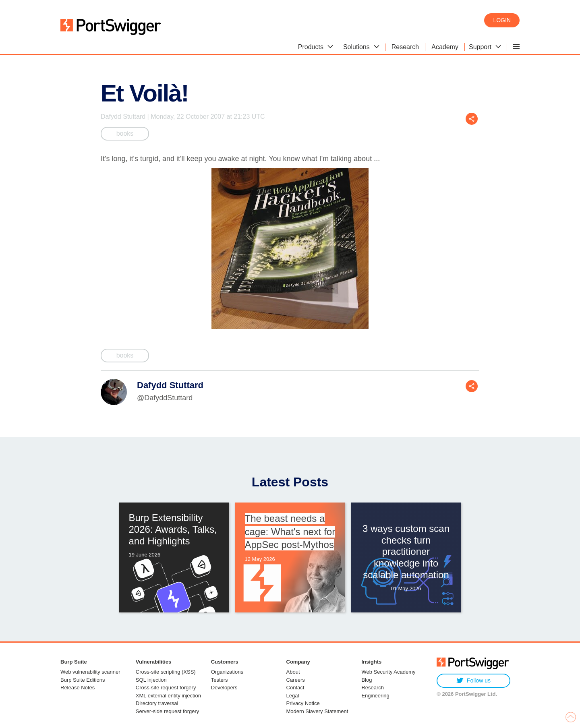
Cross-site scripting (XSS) (166, 672)
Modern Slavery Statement (317, 711)
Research (373, 688)
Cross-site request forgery (166, 688)
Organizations (227, 672)
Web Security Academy (388, 672)
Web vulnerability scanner (90, 672)
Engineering (375, 696)
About (293, 672)
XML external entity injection (168, 696)
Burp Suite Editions (83, 680)
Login (502, 20)
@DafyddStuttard (165, 398)
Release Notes (78, 688)
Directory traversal (157, 703)
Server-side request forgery (168, 711)
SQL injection (151, 680)
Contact (295, 688)
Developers (224, 688)
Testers (220, 680)
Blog (367, 680)
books (125, 133)
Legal (293, 696)
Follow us (473, 681)
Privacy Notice (303, 703)
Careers (296, 680)
